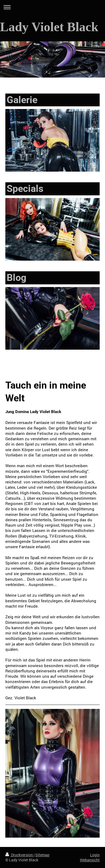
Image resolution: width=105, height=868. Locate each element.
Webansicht (90, 860)
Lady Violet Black (49, 27)
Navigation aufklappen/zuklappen (52, 7)
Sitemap (42, 855)
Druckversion (20, 855)
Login (95, 855)
